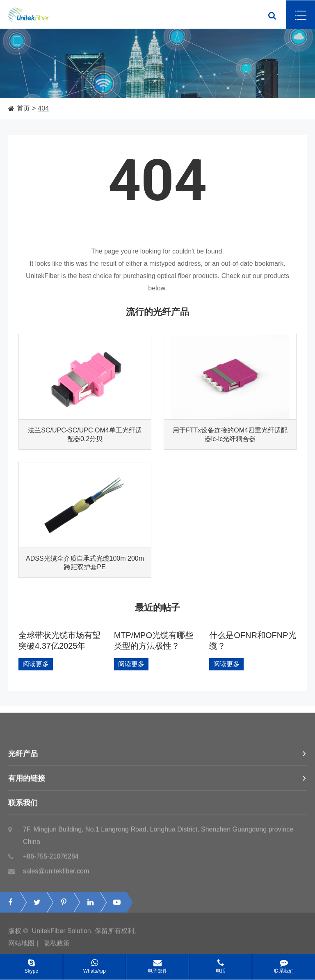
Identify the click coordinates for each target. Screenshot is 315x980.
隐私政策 (57, 945)
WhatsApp (95, 964)
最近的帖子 (157, 608)
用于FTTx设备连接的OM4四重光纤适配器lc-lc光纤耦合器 (230, 435)
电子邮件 (158, 964)
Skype (31, 964)
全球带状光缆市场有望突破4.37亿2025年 (59, 641)
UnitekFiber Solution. (63, 933)
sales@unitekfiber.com (49, 873)
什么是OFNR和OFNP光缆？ (253, 641)
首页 (23, 108)
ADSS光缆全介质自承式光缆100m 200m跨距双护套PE (85, 563)
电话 (220, 964)
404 (43, 108)
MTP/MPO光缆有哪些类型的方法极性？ (154, 641)
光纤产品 (157, 756)
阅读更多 (36, 664)
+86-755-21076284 (43, 858)
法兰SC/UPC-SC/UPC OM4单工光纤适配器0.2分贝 (85, 435)
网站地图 (21, 945)
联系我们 (157, 805)
